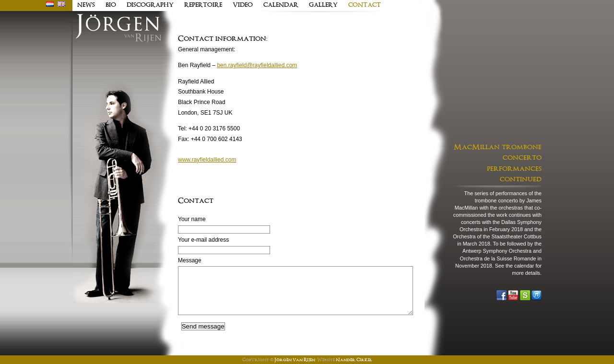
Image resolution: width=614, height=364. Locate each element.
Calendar (281, 5)
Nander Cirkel (354, 360)
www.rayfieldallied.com (207, 160)
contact (365, 5)
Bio (111, 5)
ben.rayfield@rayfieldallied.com (257, 65)
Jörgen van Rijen (295, 360)
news (86, 5)
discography (150, 5)
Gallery (323, 5)
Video (243, 5)
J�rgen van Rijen (118, 28)
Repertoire (203, 5)
